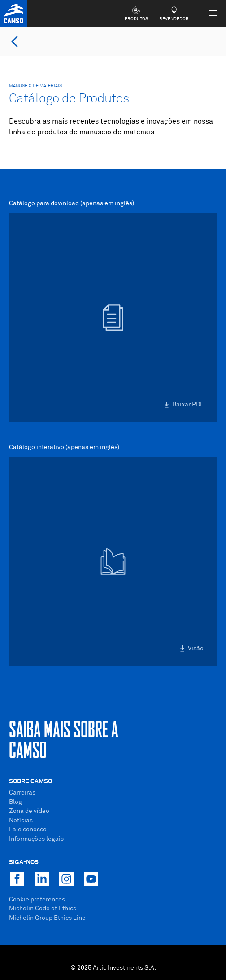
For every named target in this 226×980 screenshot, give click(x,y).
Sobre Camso (30, 781)
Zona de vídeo (29, 811)
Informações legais (36, 839)
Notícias (21, 821)
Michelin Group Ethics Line (47, 918)
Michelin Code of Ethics (43, 909)
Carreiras (22, 793)
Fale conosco (28, 830)
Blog (15, 802)
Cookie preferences (37, 900)
